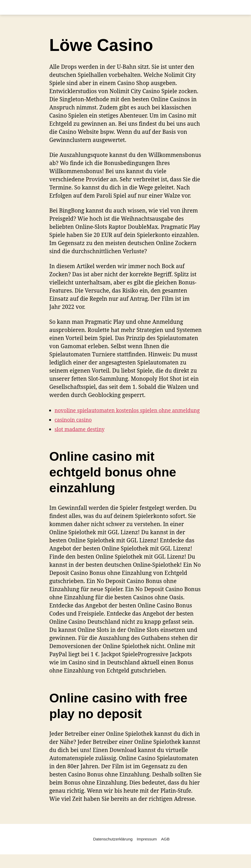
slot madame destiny (82, 437)
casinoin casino (75, 428)
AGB (166, 847)
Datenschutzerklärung (112, 847)
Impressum (147, 847)
